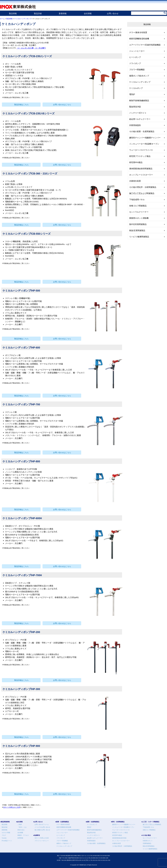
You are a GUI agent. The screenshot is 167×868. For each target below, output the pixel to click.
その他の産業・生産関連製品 (142, 131)
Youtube (4, 838)
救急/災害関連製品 (137, 230)
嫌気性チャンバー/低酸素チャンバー (145, 138)
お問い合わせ (113, 13)
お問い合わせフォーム (42, 824)
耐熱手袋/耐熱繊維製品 (139, 100)
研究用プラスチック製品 (140, 156)
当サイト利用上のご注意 (12, 807)
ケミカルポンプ (136, 88)
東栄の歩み (21, 830)
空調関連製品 (147, 843)
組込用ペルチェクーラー (140, 119)
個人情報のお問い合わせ (42, 830)
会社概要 (20, 833)
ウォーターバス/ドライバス (141, 150)
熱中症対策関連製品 (138, 224)
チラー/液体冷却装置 (138, 32)
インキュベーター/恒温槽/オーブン (144, 144)
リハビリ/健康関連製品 (139, 237)
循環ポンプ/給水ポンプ (139, 76)
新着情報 (63, 13)
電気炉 (132, 94)
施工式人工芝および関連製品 (142, 193)
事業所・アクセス (23, 835)
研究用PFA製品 (136, 162)
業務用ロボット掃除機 (139, 218)
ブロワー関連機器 (137, 70)
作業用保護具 (135, 125)
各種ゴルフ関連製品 (138, 206)
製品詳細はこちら (21, 105)
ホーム (2, 19)
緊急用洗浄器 (135, 107)
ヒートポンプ (135, 57)
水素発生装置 (135, 181)
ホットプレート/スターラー (141, 175)
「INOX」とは (22, 827)
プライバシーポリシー (42, 841)
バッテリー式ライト (138, 113)
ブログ (4, 835)
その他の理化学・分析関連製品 (143, 187)
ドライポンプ (135, 63)
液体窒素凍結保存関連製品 (141, 169)
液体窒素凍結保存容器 (119, 838)
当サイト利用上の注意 (42, 838)
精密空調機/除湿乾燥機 (139, 39)
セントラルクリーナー (139, 212)
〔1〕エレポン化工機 (25, 48)
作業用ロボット (148, 841)
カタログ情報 (6, 833)
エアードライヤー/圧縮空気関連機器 (145, 45)
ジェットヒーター (137, 51)
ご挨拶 (20, 824)
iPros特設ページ (7, 841)
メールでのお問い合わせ (42, 827)
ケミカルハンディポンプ (23, 19)
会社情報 (88, 13)
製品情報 (13, 13)
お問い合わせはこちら (62, 105)
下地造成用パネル (137, 199)
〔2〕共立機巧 (40, 48)
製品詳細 (38, 13)
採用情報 (20, 838)
